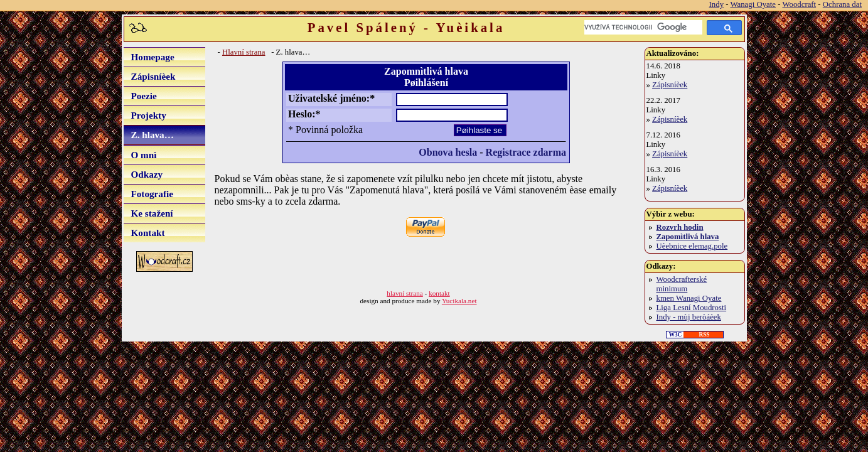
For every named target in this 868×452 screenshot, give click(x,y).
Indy (716, 4)
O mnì (144, 155)
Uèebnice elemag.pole (692, 246)
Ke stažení (152, 213)
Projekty (149, 115)
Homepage (153, 57)
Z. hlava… (153, 135)
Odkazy (147, 174)
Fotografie (152, 194)
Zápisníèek (153, 76)
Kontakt (148, 233)
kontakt (439, 293)
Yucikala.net (459, 301)
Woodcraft (799, 4)
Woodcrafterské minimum (682, 284)
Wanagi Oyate (753, 4)
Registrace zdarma (526, 152)
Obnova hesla (448, 152)
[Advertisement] (362, 264)
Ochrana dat (842, 4)
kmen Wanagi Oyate (689, 298)
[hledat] (643, 27)
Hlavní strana (244, 52)
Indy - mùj (689, 317)
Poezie (144, 96)
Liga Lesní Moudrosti (692, 308)
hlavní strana (405, 293)
